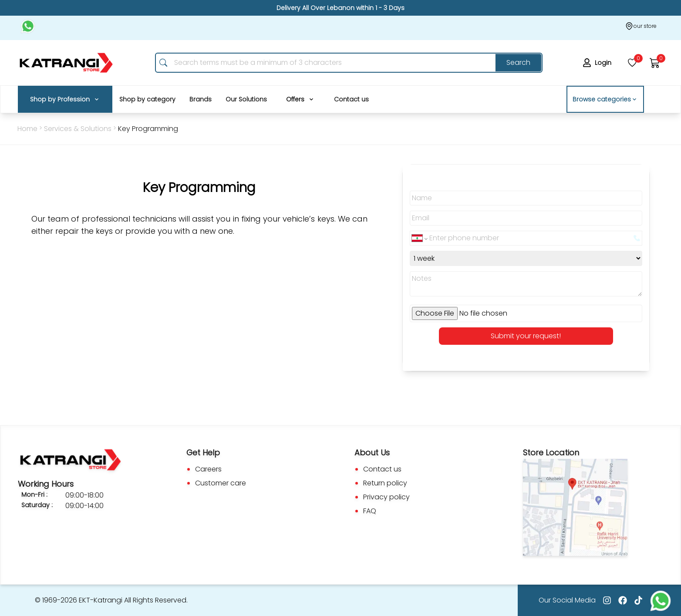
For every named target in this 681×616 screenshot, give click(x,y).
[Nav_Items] (65, 99)
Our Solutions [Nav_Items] (246, 99)
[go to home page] (66, 63)
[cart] (655, 63)
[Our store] (641, 26)
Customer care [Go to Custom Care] (221, 483)
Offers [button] (300, 99)
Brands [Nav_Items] (201, 99)
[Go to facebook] (623, 600)
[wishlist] (632, 63)
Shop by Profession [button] (65, 99)
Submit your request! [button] (526, 336)
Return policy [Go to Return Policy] (385, 483)
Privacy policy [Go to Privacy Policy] (386, 497)
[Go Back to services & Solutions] (78, 129)
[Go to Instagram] (607, 600)
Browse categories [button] (605, 99)
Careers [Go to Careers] (208, 469)
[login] (599, 63)
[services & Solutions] (148, 129)
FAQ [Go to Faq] (370, 511)
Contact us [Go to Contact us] (382, 469)
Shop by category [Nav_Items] (147, 99)
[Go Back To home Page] (27, 129)
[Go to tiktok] (638, 600)
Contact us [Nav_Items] (351, 99)
